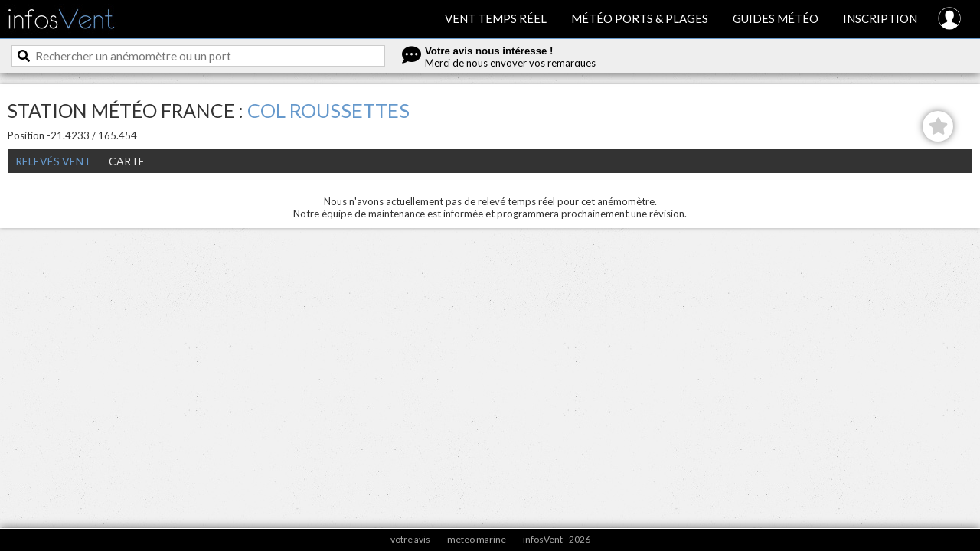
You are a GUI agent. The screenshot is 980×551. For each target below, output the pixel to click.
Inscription (880, 18)
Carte (127, 161)
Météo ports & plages (640, 18)
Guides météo (776, 18)
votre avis (410, 539)
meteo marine (477, 539)
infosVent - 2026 (557, 539)
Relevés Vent (53, 161)
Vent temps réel (496, 18)
